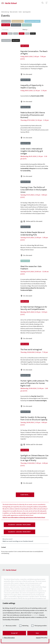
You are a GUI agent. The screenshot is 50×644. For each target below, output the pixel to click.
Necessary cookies (10, 626)
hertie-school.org (5, 12)
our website (35, 615)
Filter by (25, 30)
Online (27, 33)
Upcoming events (27, 12)
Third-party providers (39, 626)
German (16, 33)
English (10, 33)
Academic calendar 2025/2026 (19, 525)
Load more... (25, 495)
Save (37, 633)
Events (20, 12)
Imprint (38, 638)
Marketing (24, 626)
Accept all (14, 633)
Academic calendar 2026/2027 (19, 532)
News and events (14, 12)
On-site (33, 33)
